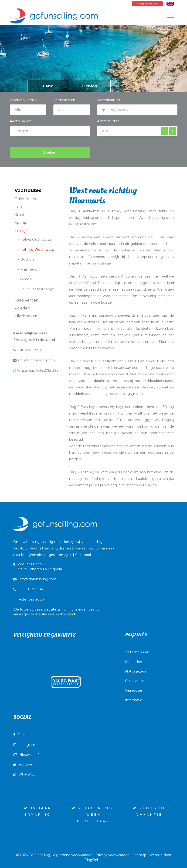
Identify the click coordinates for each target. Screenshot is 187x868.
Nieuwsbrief (26, 755)
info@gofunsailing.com (34, 360)
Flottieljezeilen (137, 671)
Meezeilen (134, 662)
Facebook (23, 735)
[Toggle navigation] (171, 16)
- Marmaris (27, 269)
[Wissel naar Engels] (170, 3)
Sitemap (139, 855)
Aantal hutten (108, 121)
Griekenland (26, 199)
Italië (19, 207)
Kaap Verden (26, 300)
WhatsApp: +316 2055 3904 (37, 371)
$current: (72, 110)
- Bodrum (27, 259)
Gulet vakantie (137, 681)
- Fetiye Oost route (35, 239)
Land (48, 86)
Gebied (90, 86)
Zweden (22, 308)
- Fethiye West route (36, 249)
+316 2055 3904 (27, 350)
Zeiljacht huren (137, 652)
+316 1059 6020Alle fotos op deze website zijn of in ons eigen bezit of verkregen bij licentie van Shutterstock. (57, 607)
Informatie (134, 700)
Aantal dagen (21, 121)
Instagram (24, 745)
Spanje (21, 223)
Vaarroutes (134, 690)
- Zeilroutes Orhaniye (36, 289)
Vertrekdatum (109, 100)
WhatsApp (24, 774)
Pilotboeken (26, 316)
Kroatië (21, 215)
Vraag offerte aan (147, 4)
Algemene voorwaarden (73, 855)
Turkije (21, 231)
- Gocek (25, 279)
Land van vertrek (28, 106)
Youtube (23, 764)
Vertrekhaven (64, 100)
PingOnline (94, 860)
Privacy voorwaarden (112, 855)
